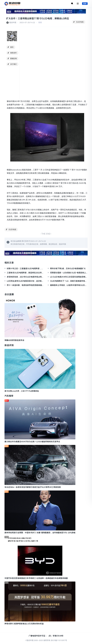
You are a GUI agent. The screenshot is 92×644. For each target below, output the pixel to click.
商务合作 (12, 53)
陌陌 (40, 23)
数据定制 (12, 59)
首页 (10, 47)
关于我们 (12, 64)
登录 (85, 4)
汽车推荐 (9, 396)
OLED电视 (78, 22)
